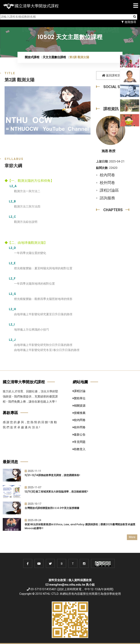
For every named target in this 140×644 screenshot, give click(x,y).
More (132, 537)
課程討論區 (109, 190)
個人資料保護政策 (80, 580)
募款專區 (10, 413)
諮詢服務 (107, 198)
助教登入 (79, 449)
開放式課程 (32, 57)
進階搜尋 (129, 22)
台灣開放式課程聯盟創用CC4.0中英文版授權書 (52, 508)
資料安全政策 (57, 580)
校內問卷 (107, 175)
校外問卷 (107, 183)
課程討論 (79, 391)
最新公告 (79, 435)
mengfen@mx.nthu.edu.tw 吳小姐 (72, 585)
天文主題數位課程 (54, 57)
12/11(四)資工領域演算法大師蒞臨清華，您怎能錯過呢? (56, 492)
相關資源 (79, 406)
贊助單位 (79, 398)
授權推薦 (79, 413)
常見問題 (79, 442)
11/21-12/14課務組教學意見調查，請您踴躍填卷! (52, 475)
